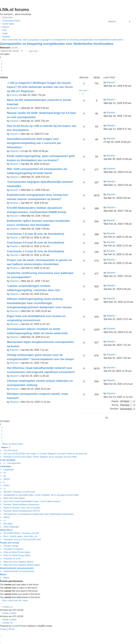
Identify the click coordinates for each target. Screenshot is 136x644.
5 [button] (2, 71)
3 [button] (2, 64)
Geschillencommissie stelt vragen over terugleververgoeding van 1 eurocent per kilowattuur (34, 143)
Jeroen (15, 48)
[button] (2, 74)
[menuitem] (10, 21)
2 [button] (2, 61)
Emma (13, 95)
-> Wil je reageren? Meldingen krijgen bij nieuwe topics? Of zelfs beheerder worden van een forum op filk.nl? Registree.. (40, 87)
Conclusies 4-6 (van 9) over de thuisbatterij (36, 242)
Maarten (111, 82)
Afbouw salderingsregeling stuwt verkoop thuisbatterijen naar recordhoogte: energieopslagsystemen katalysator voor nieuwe (39, 303)
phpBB (15, 626)
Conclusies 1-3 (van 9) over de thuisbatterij (36, 251)
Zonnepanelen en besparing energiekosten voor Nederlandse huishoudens (57, 44)
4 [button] (2, 67)
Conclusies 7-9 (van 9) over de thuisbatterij (36, 234)
